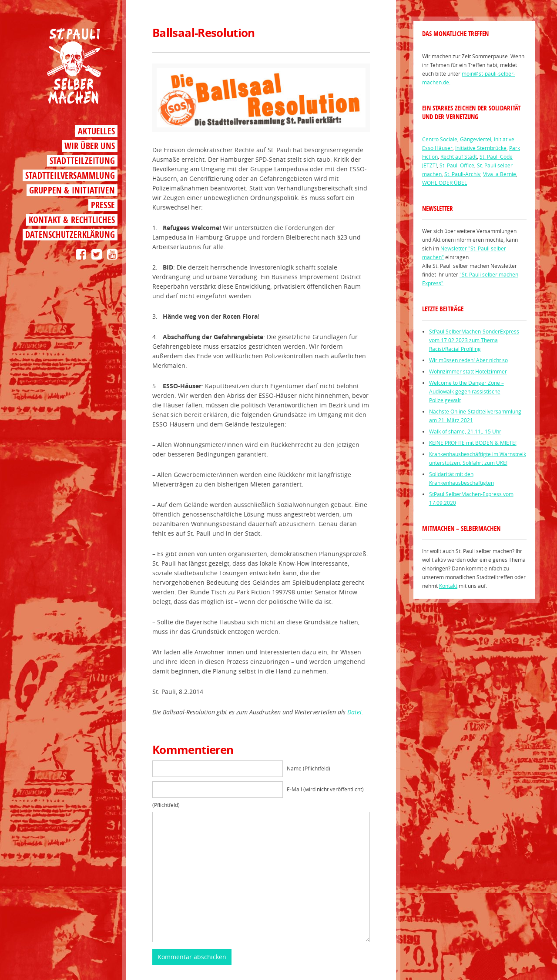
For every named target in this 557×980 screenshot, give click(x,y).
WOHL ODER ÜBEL (445, 183)
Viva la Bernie (500, 174)
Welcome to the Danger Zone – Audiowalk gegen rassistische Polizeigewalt (466, 391)
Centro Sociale (440, 139)
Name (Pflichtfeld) (309, 768)
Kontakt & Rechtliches (72, 220)
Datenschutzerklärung (70, 235)
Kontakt (448, 586)
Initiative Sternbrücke (481, 148)
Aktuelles (96, 131)
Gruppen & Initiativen (72, 190)
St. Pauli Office (457, 165)
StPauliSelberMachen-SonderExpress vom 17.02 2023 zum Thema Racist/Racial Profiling (474, 340)
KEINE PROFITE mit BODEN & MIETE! (473, 443)
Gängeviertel (476, 139)
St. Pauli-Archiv (462, 174)
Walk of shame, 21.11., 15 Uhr (465, 431)
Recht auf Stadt (459, 157)
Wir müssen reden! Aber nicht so (468, 360)
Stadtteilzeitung (82, 161)
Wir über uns (90, 146)
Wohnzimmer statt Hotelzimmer (468, 371)
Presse (103, 205)
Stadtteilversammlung (70, 175)
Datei (354, 712)
